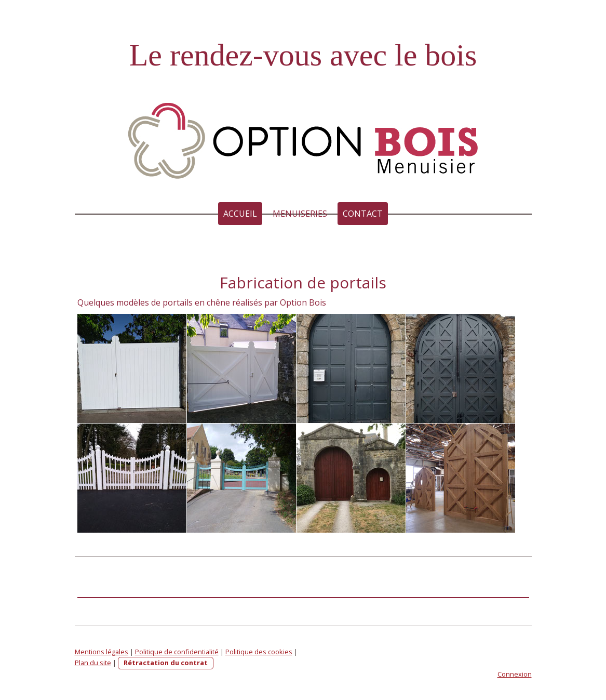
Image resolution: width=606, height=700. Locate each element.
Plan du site (93, 663)
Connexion (515, 674)
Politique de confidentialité (177, 652)
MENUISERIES (300, 214)
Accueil (240, 214)
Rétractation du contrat (166, 663)
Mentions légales (102, 652)
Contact (363, 214)
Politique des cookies (259, 652)
